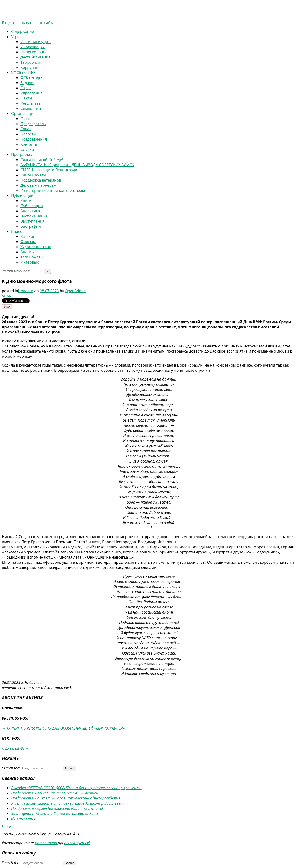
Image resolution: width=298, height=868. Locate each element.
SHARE (8, 296)
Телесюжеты (32, 257)
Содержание (23, 31)
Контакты (29, 144)
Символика (31, 108)
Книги (26, 201)
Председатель (33, 124)
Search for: (11, 768)
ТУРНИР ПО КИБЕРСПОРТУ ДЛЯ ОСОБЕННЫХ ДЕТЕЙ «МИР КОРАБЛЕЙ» (63, 728)
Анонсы (27, 252)
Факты (26, 98)
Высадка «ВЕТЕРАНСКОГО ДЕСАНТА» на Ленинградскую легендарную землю (76, 788)
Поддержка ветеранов (41, 180)
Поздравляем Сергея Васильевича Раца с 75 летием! (57, 808)
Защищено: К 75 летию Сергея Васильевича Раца (54, 813)
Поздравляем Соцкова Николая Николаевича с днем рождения (66, 798)
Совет (26, 129)
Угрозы (18, 37)
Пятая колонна (34, 52)
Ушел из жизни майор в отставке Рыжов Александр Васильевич (68, 803)
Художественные (36, 247)
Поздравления (34, 139)
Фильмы (28, 242)
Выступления (32, 221)
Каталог (28, 237)
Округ (26, 88)
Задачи (27, 83)
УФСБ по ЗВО (23, 72)
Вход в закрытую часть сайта (28, 23)
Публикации (22, 196)
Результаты (31, 103)
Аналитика (30, 211)
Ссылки (27, 149)
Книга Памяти (33, 175)
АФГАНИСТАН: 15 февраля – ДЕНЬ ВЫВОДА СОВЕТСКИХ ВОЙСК (77, 165)
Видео (17, 231)
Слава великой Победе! (42, 160)
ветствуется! (77, 844)
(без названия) (24, 819)
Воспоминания (34, 216)
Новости (28, 134)
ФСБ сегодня (32, 78)
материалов (46, 844)
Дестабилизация (36, 57)
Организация (23, 113)
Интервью (30, 262)
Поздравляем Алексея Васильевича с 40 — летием (55, 793)
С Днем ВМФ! (15, 748)
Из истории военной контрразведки (53, 190)
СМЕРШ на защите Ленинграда (49, 170)
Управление (32, 93)
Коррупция (30, 67)
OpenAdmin (75, 291)
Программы (22, 154)
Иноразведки (33, 47)
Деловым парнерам (38, 185)
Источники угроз (36, 42)
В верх (7, 827)
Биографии (31, 226)
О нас (25, 119)
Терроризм (30, 62)
